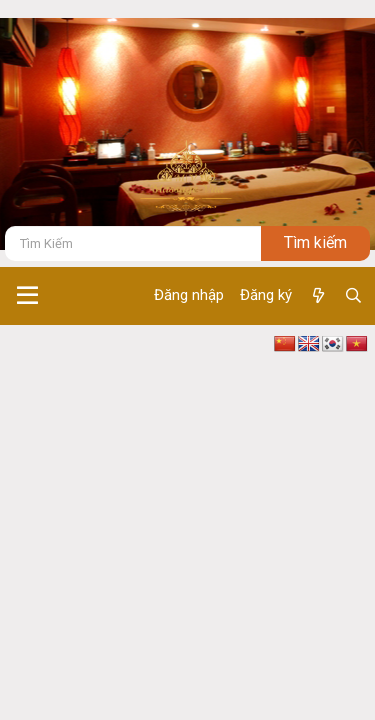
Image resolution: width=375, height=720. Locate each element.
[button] (27, 296)
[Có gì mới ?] (317, 296)
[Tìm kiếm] (133, 243)
